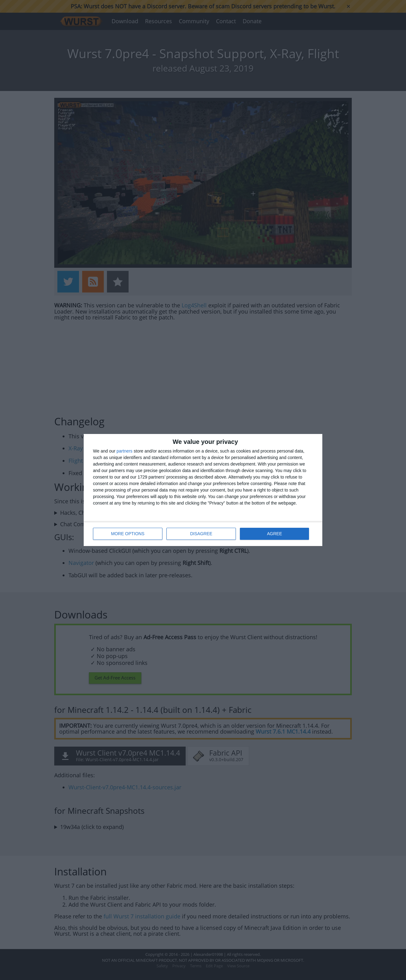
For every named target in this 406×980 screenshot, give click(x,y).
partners (124, 451)
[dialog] (203, 490)
